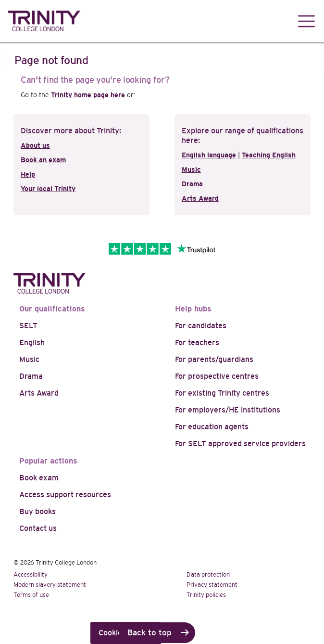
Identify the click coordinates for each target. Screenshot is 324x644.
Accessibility (31, 574)
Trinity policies (206, 595)
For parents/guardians (214, 359)
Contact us (38, 528)
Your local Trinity (48, 189)
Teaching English (269, 155)
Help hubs (193, 309)
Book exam (39, 478)
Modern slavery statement (50, 585)
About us (35, 145)
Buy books (37, 511)
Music (191, 169)
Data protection (208, 574)
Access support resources (65, 495)
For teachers (197, 342)
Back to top (150, 633)
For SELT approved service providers (240, 444)
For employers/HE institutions (228, 410)
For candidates (201, 326)
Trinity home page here (88, 95)
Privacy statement (212, 585)
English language (209, 155)
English (32, 342)
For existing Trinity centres (222, 393)
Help (28, 174)
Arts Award (200, 198)
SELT (28, 326)
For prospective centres (217, 376)
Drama (192, 184)
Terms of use (31, 595)
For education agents (212, 427)
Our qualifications (52, 309)
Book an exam (43, 160)
